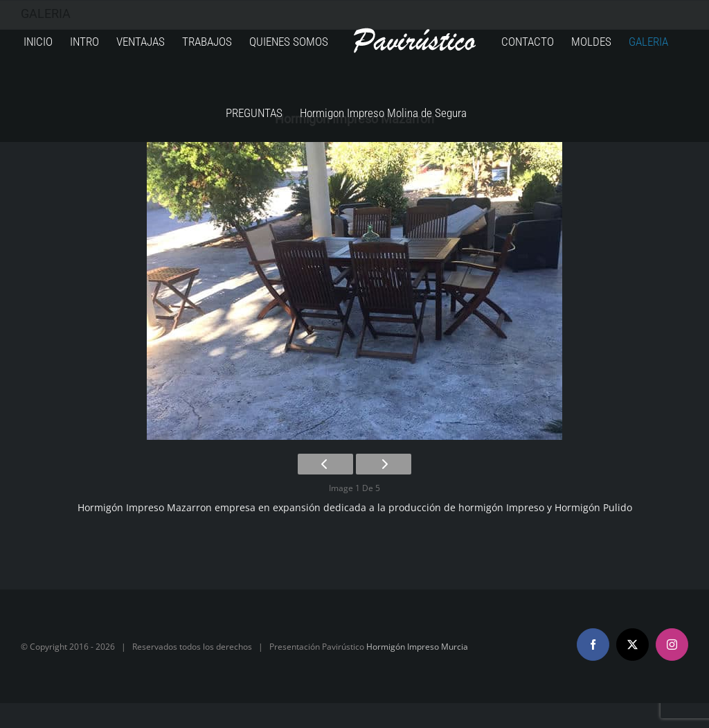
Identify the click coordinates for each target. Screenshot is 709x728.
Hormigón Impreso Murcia (417, 647)
